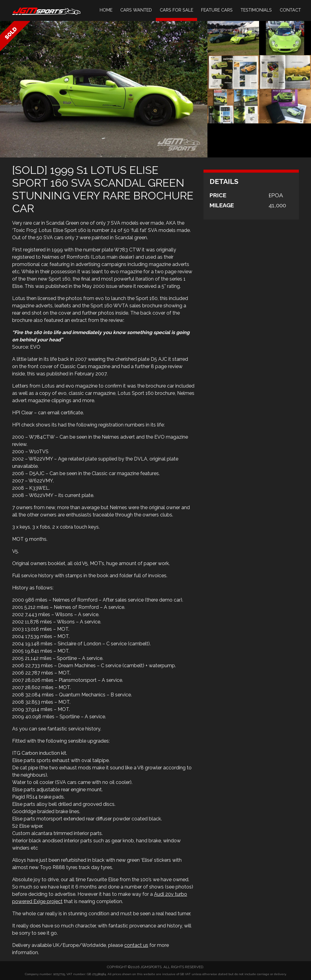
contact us (136, 945)
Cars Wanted (136, 10)
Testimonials (256, 10)
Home (106, 10)
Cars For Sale (176, 10)
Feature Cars (217, 10)
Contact (290, 10)
